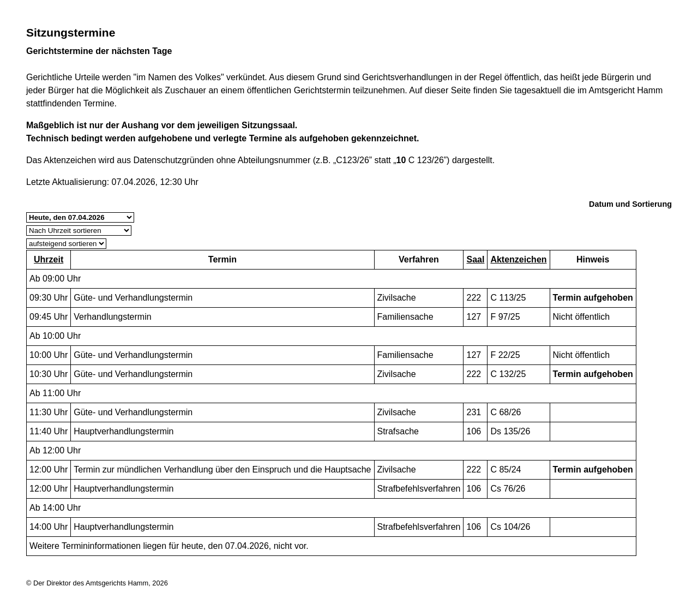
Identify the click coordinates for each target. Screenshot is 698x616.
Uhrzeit (49, 259)
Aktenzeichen (518, 259)
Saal (475, 259)
